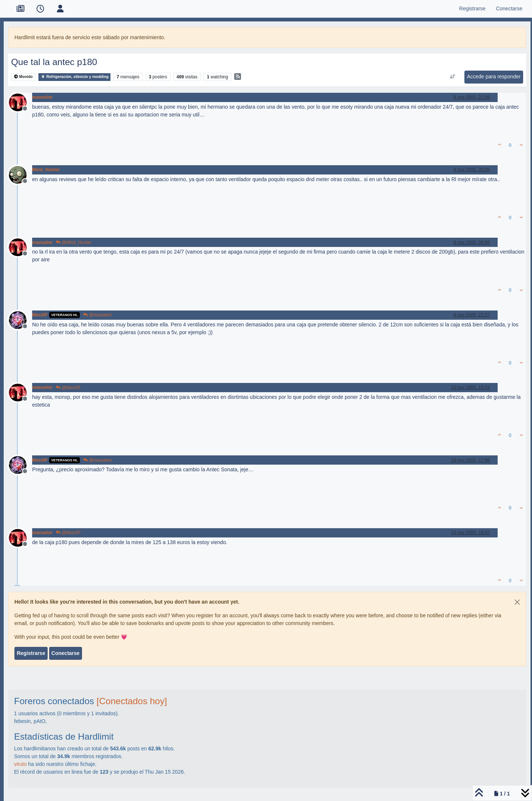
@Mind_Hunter (74, 242)
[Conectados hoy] (132, 701)
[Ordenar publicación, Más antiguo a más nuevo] (452, 77)
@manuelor (98, 315)
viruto (20, 764)
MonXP (40, 315)
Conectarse (65, 653)
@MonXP (68, 388)
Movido (23, 77)
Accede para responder (494, 77)
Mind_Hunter (46, 170)
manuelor (42, 97)
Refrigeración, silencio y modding (74, 77)
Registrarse (31, 653)
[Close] (517, 602)
